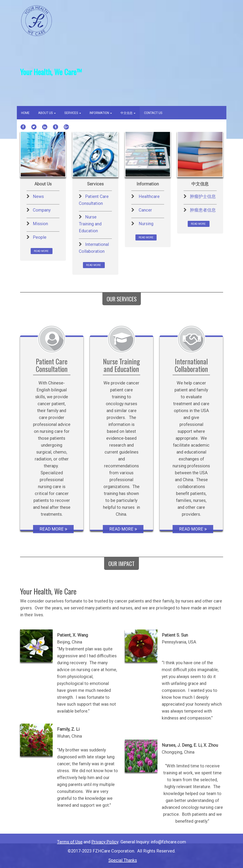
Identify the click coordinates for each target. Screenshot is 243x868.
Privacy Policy (105, 842)
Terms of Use (70, 842)
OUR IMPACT (121, 564)
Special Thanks (123, 860)
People (40, 237)
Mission (40, 224)
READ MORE (42, 251)
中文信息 (128, 113)
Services (73, 113)
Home (25, 113)
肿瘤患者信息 (203, 210)
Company (42, 210)
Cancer (145, 210)
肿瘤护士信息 (203, 196)
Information (101, 113)
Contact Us (153, 113)
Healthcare (149, 196)
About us (47, 113)
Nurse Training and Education (90, 224)
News (38, 196)
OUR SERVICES (122, 299)
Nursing (146, 224)
